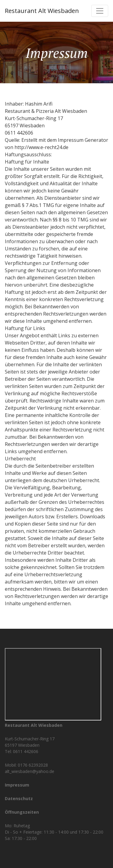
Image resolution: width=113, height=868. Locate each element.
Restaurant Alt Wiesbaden (42, 11)
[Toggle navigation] (100, 11)
